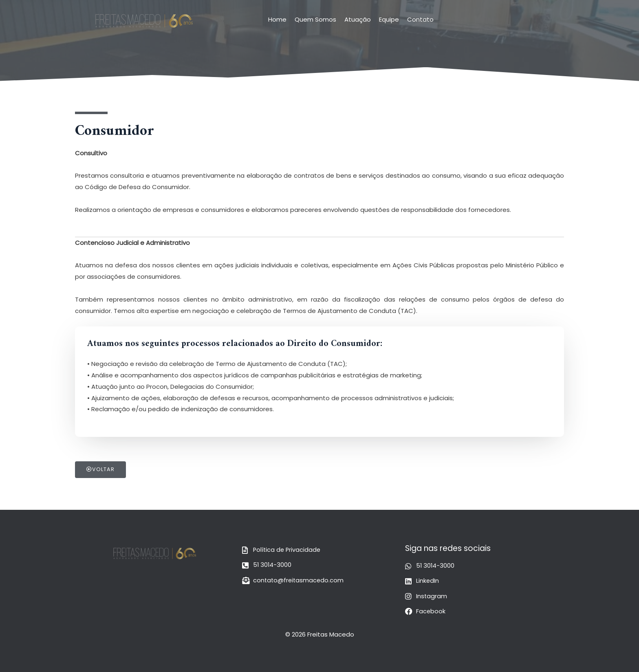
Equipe (389, 19)
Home (277, 19)
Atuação (358, 19)
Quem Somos (315, 19)
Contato (420, 19)
